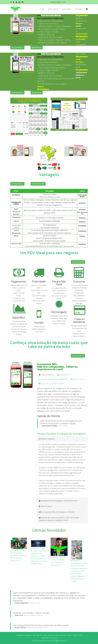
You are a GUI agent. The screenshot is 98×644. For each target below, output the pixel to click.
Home (42, 9)
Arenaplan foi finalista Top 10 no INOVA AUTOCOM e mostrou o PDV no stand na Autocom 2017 (19, 555)
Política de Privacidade (49, 638)
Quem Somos (53, 9)
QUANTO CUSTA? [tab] (78, 379)
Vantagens (49, 175)
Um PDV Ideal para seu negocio (49, 253)
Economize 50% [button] (38, 184)
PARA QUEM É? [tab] (63, 375)
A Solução (67, 9)
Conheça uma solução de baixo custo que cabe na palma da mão (49, 345)
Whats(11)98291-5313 (58, 2)
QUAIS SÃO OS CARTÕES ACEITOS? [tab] (52, 384)
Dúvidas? (79, 9)
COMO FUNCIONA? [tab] (46, 375)
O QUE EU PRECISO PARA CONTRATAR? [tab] (53, 379)
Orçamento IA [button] (17, 48)
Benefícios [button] (37, 48)
